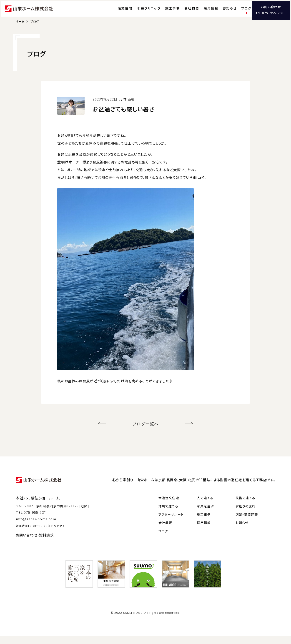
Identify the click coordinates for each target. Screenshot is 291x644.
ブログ (237, 13)
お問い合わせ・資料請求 (35, 543)
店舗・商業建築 (247, 522)
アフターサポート (171, 522)
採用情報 (202, 13)
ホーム (20, 31)
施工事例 (163, 13)
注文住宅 (116, 13)
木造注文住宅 (169, 506)
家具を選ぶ (205, 514)
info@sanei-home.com (36, 527)
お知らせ (220, 13)
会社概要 (182, 13)
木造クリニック (139, 13)
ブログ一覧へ (146, 432)
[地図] (84, 514)
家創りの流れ (246, 514)
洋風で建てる (168, 514)
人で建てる (205, 506)
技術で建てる (246, 506)
